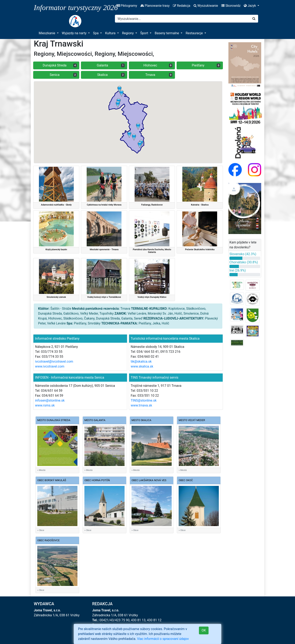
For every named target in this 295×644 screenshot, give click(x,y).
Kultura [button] (111, 33)
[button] (134, 137)
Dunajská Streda (60, 65)
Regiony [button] (128, 33)
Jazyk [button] (250, 6)
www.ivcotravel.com (50, 366)
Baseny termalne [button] (167, 33)
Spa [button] (96, 33)
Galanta (111, 65)
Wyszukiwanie (206, 6)
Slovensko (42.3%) (243, 254)
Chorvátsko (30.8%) (244, 262)
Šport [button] (145, 33)
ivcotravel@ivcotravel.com (54, 361)
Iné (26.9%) (238, 270)
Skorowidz (231, 6)
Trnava (159, 75)
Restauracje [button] (195, 33)
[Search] (182, 19)
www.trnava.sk (141, 405)
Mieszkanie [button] (47, 33)
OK (204, 630)
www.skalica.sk (142, 366)
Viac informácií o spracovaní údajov (163, 639)
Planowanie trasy (155, 6)
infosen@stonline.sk (50, 400)
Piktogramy (127, 6)
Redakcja (182, 6)
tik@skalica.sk (141, 361)
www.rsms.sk (45, 405)
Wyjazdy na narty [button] (75, 33)
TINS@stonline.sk (144, 400)
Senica (63, 75)
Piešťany (206, 65)
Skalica (111, 75)
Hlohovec (158, 65)
